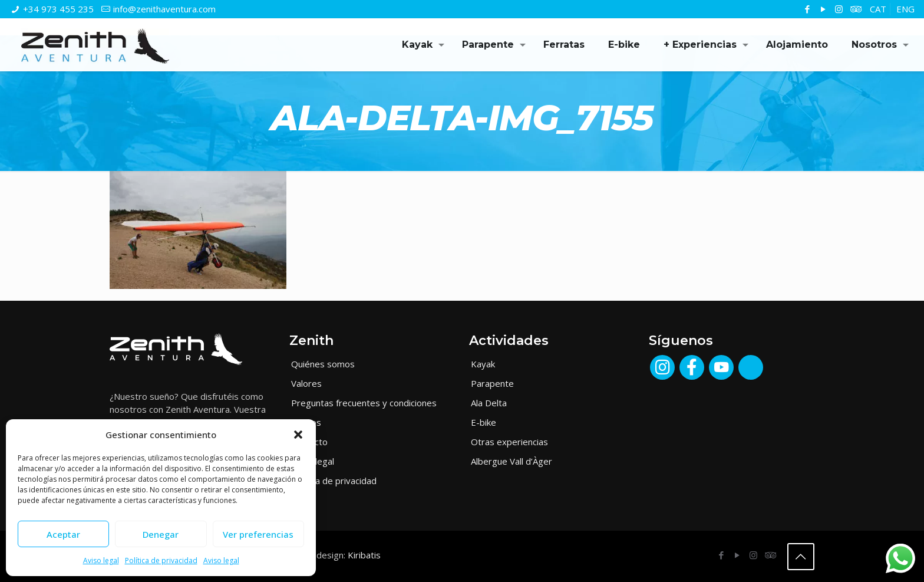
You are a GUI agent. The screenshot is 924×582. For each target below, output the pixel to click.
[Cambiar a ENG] (905, 9)
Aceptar (63, 534)
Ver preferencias (258, 534)
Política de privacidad (161, 560)
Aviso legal (101, 560)
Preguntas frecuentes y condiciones (364, 403)
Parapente (492, 383)
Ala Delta (489, 403)
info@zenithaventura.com (164, 9)
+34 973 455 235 (58, 9)
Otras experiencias (509, 442)
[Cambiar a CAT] (878, 9)
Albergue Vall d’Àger (511, 461)
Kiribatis (364, 555)
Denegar (161, 534)
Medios (306, 422)
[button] (298, 435)
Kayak (483, 364)
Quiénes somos (323, 364)
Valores (306, 383)
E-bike (484, 422)
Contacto (309, 442)
